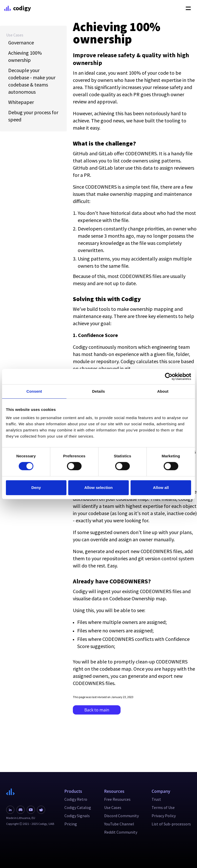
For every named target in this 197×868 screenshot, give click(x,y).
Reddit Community (121, 832)
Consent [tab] (34, 391)
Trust (156, 799)
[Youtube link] (31, 810)
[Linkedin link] (10, 810)
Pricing (71, 824)
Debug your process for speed (33, 116)
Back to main (97, 710)
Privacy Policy (164, 816)
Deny (36, 488)
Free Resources (117, 799)
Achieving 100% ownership (25, 56)
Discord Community (121, 816)
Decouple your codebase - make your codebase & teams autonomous (32, 81)
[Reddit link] (41, 810)
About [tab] (163, 391)
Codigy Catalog (78, 807)
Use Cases (15, 35)
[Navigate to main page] (30, 792)
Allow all (161, 488)
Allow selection (99, 488)
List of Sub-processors (171, 824)
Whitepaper (21, 102)
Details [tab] (98, 391)
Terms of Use (163, 807)
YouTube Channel (119, 824)
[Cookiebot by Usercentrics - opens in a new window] (169, 377)
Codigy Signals (77, 816)
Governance (21, 42)
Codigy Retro (76, 799)
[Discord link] (21, 810)
